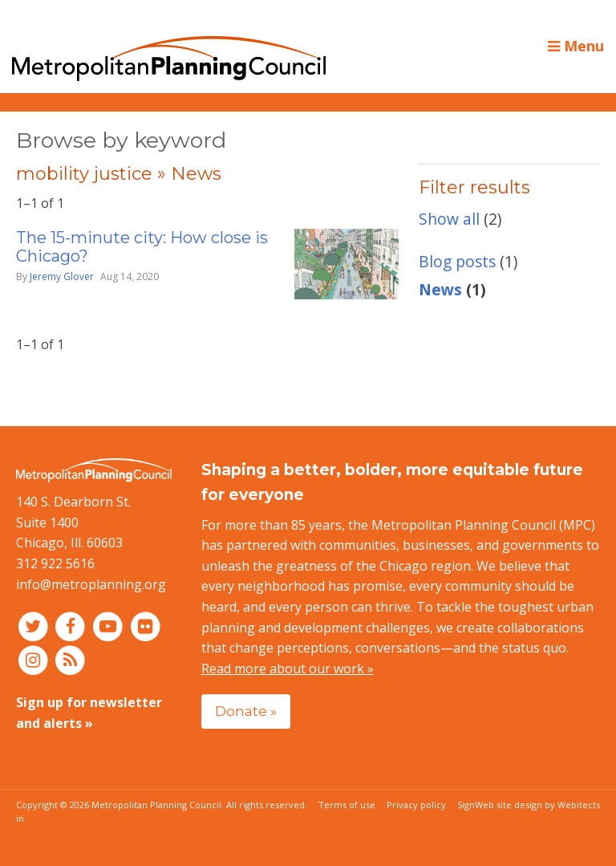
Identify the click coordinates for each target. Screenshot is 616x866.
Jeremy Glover (62, 276)
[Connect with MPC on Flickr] (146, 625)
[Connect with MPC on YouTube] (109, 625)
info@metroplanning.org (91, 584)
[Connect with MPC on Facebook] (73, 625)
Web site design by (537, 805)
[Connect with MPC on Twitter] (35, 625)
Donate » (246, 711)
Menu (576, 46)
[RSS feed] (71, 660)
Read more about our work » (288, 669)
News (440, 289)
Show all (449, 219)
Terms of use (347, 805)
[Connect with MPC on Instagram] (35, 660)
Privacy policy (416, 805)
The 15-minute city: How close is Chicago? (142, 247)
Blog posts (457, 261)
